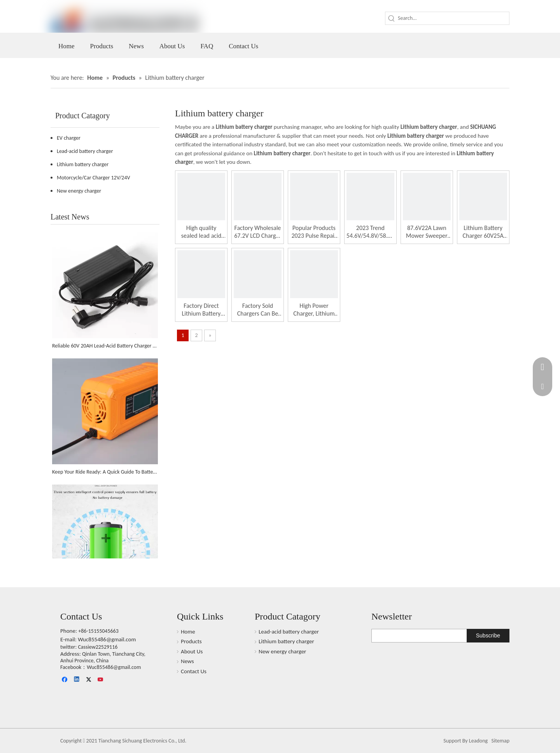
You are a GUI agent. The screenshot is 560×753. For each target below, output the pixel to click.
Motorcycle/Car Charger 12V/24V (93, 178)
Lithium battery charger (83, 164)
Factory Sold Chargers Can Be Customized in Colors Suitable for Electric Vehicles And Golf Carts (258, 310)
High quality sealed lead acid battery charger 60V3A (201, 232)
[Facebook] (66, 680)
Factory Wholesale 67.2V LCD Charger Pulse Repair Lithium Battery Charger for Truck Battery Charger (258, 232)
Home (188, 632)
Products (191, 641)
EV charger (69, 138)
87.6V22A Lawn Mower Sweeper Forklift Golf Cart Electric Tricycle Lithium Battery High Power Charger (427, 232)
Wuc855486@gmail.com (107, 639)
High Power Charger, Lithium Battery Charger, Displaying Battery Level (314, 310)
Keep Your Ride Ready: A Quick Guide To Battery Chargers (105, 472)
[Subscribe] (488, 636)
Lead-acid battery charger (85, 151)
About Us (192, 651)
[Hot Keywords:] (392, 18)
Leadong (478, 741)
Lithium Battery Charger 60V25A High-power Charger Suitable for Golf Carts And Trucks (483, 232)
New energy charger (79, 191)
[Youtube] (101, 680)
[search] (403, 636)
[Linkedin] (77, 680)
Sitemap (500, 741)
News (187, 661)
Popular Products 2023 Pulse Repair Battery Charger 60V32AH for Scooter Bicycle (314, 232)
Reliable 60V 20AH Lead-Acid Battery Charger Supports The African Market (105, 346)
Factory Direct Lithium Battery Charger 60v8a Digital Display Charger (201, 310)
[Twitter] (89, 680)
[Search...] (453, 18)
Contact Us (194, 671)
